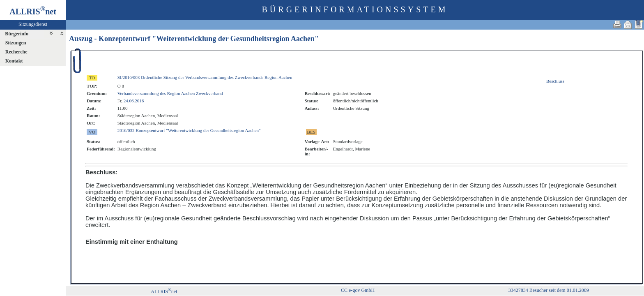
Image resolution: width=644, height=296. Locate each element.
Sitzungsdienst (33, 24)
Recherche (16, 52)
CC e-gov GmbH (358, 290)
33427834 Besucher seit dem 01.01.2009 (549, 290)
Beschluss (555, 81)
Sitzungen (16, 43)
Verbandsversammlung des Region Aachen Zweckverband (170, 93)
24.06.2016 (134, 101)
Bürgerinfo (17, 34)
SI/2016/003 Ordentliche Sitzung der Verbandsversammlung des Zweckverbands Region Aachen (205, 77)
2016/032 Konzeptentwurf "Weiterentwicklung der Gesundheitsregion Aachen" (189, 130)
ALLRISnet (164, 291)
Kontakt (14, 61)
